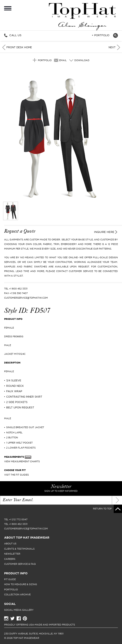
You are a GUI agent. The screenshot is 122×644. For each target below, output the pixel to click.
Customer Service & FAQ (20, 564)
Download (82, 60)
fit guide (10, 579)
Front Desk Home (19, 47)
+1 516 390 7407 (19, 293)
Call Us (15, 35)
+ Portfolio (101, 35)
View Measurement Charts (22, 461)
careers (10, 559)
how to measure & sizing (21, 584)
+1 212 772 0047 (18, 519)
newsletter (12, 554)
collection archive (17, 595)
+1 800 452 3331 (18, 289)
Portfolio (45, 60)
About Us (10, 544)
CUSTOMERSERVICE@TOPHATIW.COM (26, 298)
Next (112, 47)
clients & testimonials (19, 549)
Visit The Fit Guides (16, 475)
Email (63, 60)
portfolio (11, 590)
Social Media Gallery (19, 610)
